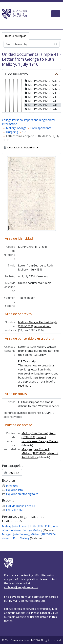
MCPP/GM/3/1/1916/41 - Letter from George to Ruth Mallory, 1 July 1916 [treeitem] (42, 105)
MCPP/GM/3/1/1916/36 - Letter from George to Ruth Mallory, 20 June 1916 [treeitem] (42, 85)
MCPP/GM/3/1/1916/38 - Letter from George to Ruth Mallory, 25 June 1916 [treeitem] (42, 93)
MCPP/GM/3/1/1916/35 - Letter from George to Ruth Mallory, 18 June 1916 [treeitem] (42, 81)
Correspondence (41, 128)
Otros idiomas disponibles (20, 147)
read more (25, 386)
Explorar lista (12, 490)
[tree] (32, 96)
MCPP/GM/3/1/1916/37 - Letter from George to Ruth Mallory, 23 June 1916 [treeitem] (42, 89)
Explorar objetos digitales (20, 494)
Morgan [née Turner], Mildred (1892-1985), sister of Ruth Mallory (40, 453)
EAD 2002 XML (13, 510)
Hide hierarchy (16, 74)
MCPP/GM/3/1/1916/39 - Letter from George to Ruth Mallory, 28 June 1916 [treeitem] (42, 97)
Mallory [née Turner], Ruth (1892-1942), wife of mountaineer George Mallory (40, 437)
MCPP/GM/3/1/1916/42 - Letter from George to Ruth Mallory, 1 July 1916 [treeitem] (42, 109)
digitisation (41, 597)
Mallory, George (16, 128)
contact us (47, 613)
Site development (16, 597)
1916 (25, 132)
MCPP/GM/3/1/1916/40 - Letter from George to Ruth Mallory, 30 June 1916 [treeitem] (42, 101)
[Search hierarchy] (28, 44)
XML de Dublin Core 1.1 (19, 506)
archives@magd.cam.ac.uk (21, 587)
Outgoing (12, 132)
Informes (10, 486)
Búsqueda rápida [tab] (16, 36)
